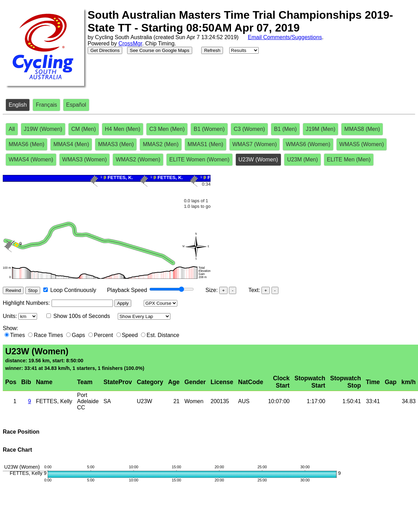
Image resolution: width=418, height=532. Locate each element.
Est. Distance (163, 335)
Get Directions (105, 50)
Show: (10, 328)
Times (17, 335)
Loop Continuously (73, 290)
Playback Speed (127, 290)
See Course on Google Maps (160, 50)
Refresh (212, 50)
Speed (130, 335)
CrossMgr (130, 43)
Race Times (48, 335)
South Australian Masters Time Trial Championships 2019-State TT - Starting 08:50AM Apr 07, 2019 (240, 21)
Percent (103, 335)
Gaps (78, 335)
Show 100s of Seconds (82, 316)
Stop (33, 290)
